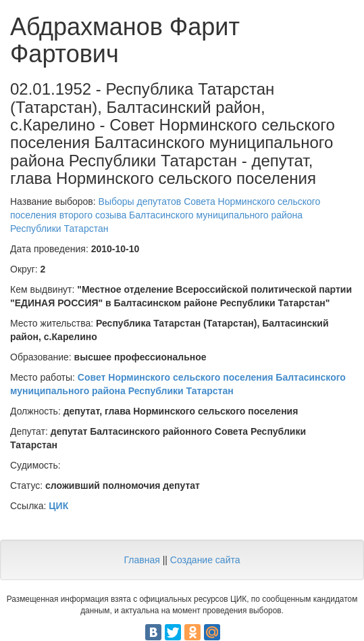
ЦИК (58, 506)
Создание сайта (205, 560)
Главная (141, 560)
